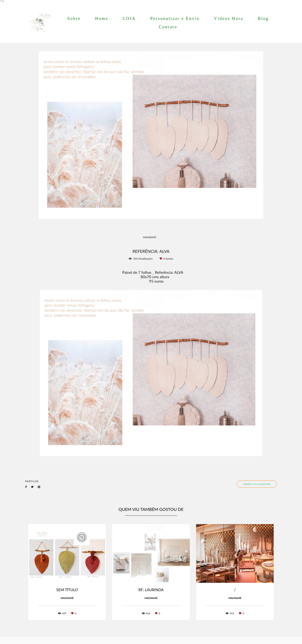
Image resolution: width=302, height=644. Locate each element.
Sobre (74, 18)
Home (102, 18)
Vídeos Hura (229, 18)
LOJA (129, 18)
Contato (168, 27)
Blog (263, 18)
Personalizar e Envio (175, 18)
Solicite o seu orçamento (257, 484)
